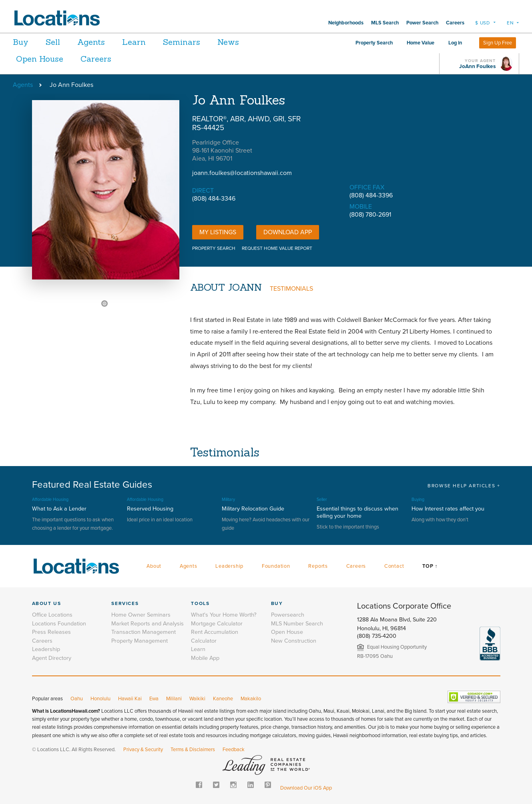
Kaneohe (223, 699)
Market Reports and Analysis (148, 624)
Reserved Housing (150, 509)
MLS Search (385, 23)
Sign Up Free (498, 43)
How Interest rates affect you (448, 509)
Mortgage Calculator (217, 624)
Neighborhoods (346, 23)
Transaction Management (144, 632)
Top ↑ (430, 566)
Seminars (199, 42)
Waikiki (197, 699)
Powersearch (288, 615)
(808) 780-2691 (370, 215)
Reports (318, 566)
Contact (394, 566)
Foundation (276, 566)
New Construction (294, 641)
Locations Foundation (59, 624)
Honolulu (100, 699)
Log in (455, 43)
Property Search (374, 43)
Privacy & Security (143, 750)
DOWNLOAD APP (288, 232)
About (154, 566)
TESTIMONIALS (291, 289)
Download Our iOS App (306, 788)
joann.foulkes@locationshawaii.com (242, 173)
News (250, 42)
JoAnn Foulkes (477, 66)
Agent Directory (52, 658)
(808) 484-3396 (371, 195)
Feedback (234, 750)
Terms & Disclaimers (193, 750)
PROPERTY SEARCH (214, 248)
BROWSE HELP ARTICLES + (464, 486)
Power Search (422, 23)
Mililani (174, 699)
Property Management (140, 641)
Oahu (77, 699)
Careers (455, 23)
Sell (57, 42)
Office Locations (52, 615)
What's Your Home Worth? (224, 615)
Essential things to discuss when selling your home (357, 512)
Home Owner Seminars (141, 615)
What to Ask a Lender (59, 509)
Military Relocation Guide (253, 509)
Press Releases (51, 632)
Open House (40, 59)
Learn (147, 42)
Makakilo (251, 699)
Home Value (421, 43)
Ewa (154, 699)
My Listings (218, 232)
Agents (100, 42)
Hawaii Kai (130, 699)
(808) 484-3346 (214, 199)
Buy (21, 42)
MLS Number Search (297, 624)
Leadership (229, 566)
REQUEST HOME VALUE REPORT (277, 248)
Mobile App (205, 658)
